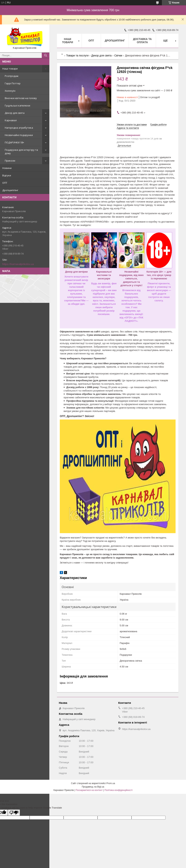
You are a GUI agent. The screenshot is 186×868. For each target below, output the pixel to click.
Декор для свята (15, 113)
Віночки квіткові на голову (21, 98)
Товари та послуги (77, 55)
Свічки (118, 55)
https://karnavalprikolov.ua (18, 264)
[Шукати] (46, 55)
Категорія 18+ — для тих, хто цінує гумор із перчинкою (159, 275)
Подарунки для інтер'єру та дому (21, 152)
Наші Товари (68, 41)
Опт (91, 41)
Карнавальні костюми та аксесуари (104, 275)
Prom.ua (111, 783)
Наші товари (10, 69)
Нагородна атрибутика (19, 128)
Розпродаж (12, 76)
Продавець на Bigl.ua (93, 787)
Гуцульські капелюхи (17, 105)
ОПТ (5, 183)
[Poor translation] (14, 813)
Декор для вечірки (76, 272)
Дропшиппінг (10, 190)
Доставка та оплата (142, 41)
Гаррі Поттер (13, 83)
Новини (7, 168)
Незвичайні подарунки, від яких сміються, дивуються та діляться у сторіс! (131, 279)
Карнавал (11, 120)
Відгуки (7, 175)
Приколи (10, 161)
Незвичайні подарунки (19, 135)
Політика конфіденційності (119, 790)
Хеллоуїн (10, 91)
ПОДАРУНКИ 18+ (14, 142)
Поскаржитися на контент (89, 790)
